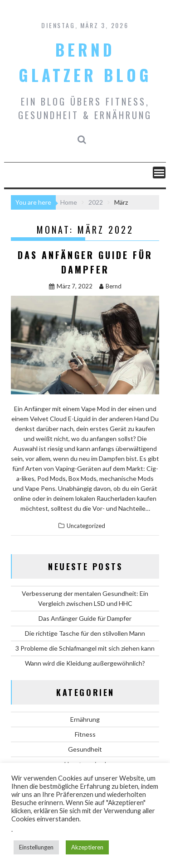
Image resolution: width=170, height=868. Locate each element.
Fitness (85, 734)
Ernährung (85, 719)
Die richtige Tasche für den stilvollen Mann (85, 633)
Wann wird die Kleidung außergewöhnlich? (85, 663)
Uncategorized (86, 526)
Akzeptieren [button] (87, 847)
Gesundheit (85, 749)
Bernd (110, 286)
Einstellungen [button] (36, 847)
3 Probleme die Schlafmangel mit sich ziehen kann (85, 648)
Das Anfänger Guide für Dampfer (85, 618)
